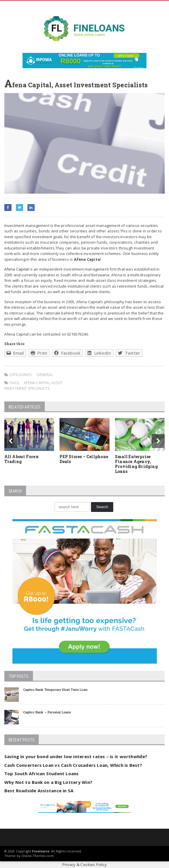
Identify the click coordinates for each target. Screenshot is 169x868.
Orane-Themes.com (38, 856)
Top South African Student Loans (42, 773)
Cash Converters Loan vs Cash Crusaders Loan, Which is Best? (73, 765)
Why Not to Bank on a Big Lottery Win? (48, 782)
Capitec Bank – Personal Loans (47, 712)
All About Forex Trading (22, 459)
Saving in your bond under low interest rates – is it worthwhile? (76, 756)
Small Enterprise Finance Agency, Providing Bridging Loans (136, 464)
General (44, 375)
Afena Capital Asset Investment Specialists (33, 386)
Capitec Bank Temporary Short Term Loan (55, 690)
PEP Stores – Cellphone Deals (84, 459)
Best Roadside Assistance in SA (39, 791)
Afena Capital (17, 269)
